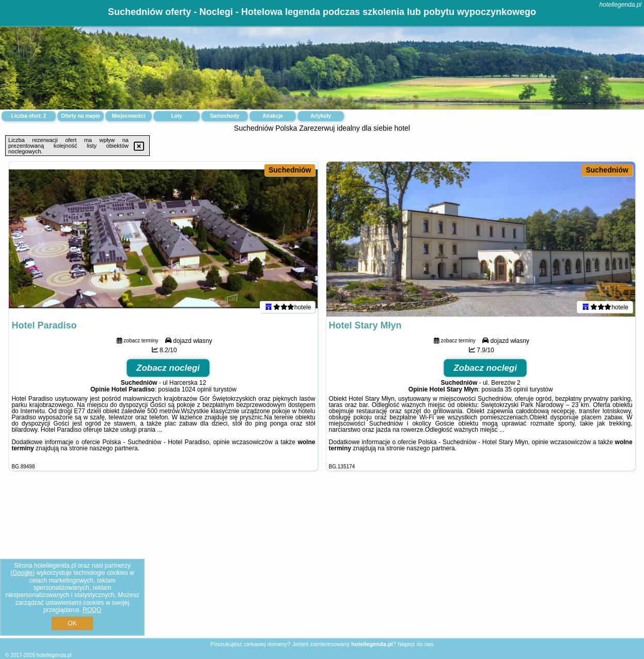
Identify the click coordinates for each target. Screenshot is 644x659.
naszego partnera (113, 448)
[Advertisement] (322, 562)
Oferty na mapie (81, 116)
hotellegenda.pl (621, 5)
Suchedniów (290, 170)
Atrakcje (272, 116)
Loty (176, 116)
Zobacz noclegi (168, 368)
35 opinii (517, 389)
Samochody (225, 116)
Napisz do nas (416, 644)
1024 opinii (197, 389)
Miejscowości (129, 116)
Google (22, 573)
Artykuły (321, 116)
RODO (92, 610)
